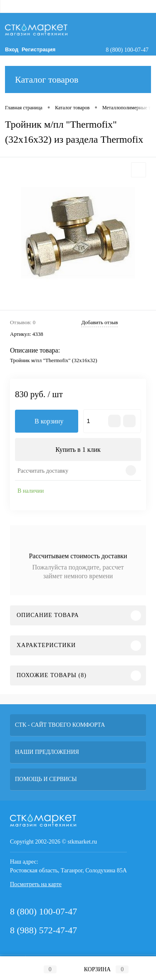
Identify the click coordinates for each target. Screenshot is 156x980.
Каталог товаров (78, 79)
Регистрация (38, 49)
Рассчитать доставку (43, 471)
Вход (12, 49)
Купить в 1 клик (78, 450)
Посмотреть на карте (36, 884)
